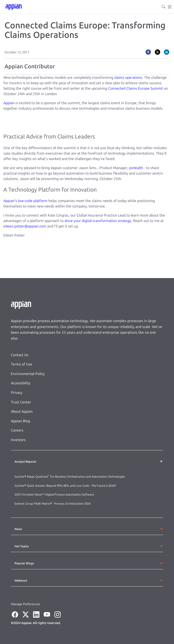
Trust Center (21, 402)
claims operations (128, 78)
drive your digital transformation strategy (98, 221)
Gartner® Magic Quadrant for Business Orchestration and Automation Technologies (70, 477)
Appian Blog (21, 421)
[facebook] (148, 52)
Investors (18, 440)
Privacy (17, 393)
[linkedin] (167, 52)
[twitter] (158, 52)
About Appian (22, 411)
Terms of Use (22, 364)
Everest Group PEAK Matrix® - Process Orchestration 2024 (53, 504)
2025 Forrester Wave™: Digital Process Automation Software (54, 495)
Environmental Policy (28, 374)
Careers (17, 430)
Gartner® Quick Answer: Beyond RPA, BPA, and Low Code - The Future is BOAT (65, 486)
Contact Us (20, 355)
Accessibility (21, 383)
